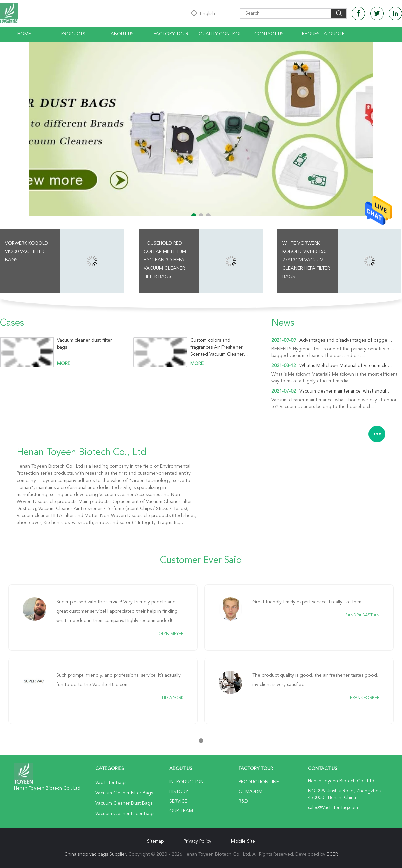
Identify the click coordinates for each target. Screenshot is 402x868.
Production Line (259, 782)
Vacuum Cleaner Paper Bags (125, 814)
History (179, 792)
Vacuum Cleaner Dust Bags (124, 803)
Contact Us (269, 34)
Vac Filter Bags (111, 783)
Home (24, 34)
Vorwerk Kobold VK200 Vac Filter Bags (26, 252)
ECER (332, 854)
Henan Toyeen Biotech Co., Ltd (82, 453)
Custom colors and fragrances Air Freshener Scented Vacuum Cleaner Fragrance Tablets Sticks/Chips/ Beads (217, 348)
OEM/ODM (250, 792)
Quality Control (220, 34)
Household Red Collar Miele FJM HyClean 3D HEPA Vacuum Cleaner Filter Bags (165, 260)
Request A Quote (323, 34)
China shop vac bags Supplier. (96, 854)
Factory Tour (171, 34)
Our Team (181, 811)
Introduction (186, 782)
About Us (122, 34)
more (64, 364)
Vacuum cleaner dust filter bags (84, 344)
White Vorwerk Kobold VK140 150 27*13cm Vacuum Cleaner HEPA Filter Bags (306, 260)
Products (73, 34)
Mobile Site (243, 841)
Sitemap (155, 841)
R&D (243, 801)
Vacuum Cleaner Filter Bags (124, 793)
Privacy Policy (197, 841)
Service (178, 801)
